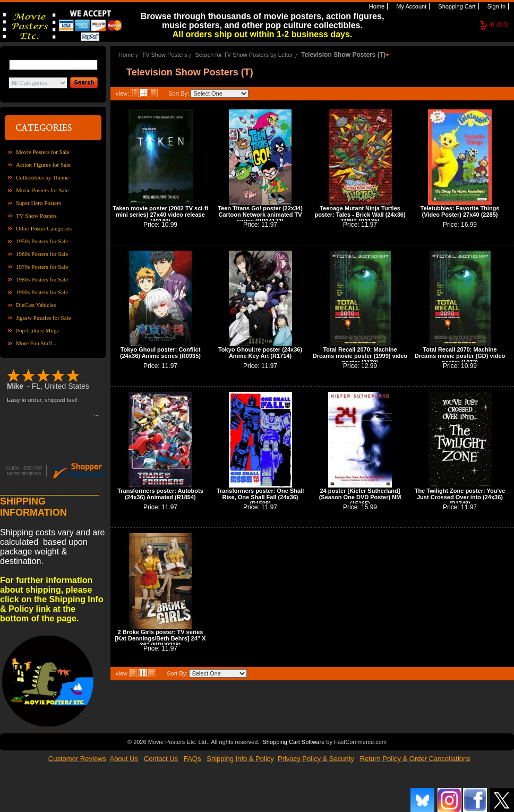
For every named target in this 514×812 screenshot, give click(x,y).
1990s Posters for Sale (42, 292)
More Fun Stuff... (36, 343)
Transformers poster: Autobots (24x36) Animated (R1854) (160, 494)
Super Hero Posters (38, 203)
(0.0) (500, 24)
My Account (410, 6)
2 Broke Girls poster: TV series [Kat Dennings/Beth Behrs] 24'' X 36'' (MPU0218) (161, 638)
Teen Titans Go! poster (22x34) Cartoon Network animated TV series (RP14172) (260, 215)
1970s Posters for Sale (42, 267)
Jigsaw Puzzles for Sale (44, 318)
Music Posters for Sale (42, 190)
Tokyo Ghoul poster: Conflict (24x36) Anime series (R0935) (160, 353)
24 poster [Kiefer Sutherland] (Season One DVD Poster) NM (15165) (360, 497)
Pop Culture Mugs (37, 330)
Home (376, 6)
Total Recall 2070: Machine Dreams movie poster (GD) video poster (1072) (460, 356)
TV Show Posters (36, 216)
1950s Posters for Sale (42, 241)
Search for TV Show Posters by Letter (244, 55)
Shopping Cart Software (293, 741)
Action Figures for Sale (43, 165)
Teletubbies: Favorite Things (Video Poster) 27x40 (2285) (460, 211)
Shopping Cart (456, 6)
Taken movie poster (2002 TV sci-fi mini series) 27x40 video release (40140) (160, 215)
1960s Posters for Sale (42, 254)
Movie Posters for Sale (43, 152)
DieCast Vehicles (36, 305)
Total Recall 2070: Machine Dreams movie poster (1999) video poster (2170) (360, 356)
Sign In (496, 6)
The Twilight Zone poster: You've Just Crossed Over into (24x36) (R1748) (460, 497)
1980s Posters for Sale (42, 279)
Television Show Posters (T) (343, 55)
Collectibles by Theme (42, 177)
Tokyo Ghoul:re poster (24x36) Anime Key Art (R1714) (260, 353)
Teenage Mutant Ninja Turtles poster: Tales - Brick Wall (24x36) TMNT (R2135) (360, 215)
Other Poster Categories (44, 228)
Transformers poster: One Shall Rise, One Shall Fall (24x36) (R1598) (260, 497)
